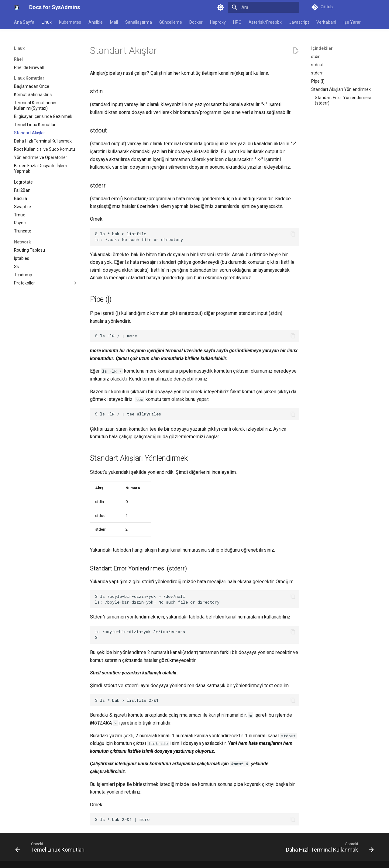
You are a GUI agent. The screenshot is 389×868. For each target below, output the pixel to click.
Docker (196, 22)
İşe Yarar (352, 22)
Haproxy (218, 22)
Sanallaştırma (139, 22)
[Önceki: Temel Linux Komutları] (51, 849)
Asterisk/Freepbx (265, 22)
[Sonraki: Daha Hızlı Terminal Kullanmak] (328, 849)
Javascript (299, 22)
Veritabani (326, 22)
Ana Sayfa (24, 22)
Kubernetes (70, 22)
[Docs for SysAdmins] (17, 7)
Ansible (96, 22)
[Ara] (263, 7)
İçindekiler (322, 48)
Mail (114, 22)
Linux (47, 22)
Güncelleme (171, 22)
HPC (237, 22)
